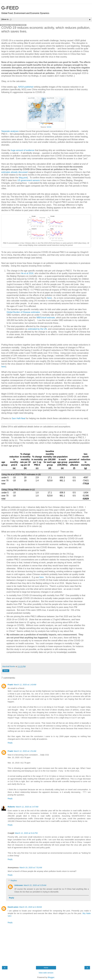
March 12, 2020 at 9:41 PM (26, 833)
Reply (10, 743)
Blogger (51, 977)
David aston (13, 907)
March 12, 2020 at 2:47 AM (27, 807)
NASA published (26, 87)
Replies (14, 881)
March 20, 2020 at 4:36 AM (31, 907)
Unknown (19, 885)
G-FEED (10, 8)
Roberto (11, 807)
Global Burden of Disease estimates (23, 312)
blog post (23, 178)
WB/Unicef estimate (46, 318)
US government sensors (29, 180)
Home (46, 968)
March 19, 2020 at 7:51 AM (31, 868)
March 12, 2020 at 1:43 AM (25, 685)
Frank (10, 685)
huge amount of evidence (23, 150)
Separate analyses (10, 131)
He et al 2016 (27, 273)
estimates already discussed (14, 172)
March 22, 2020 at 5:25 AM (35, 885)
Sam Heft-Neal (19, 418)
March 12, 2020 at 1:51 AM (25, 751)
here (49, 298)
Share (6, 671)
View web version (46, 973)
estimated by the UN (37, 329)
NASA (49, 127)
